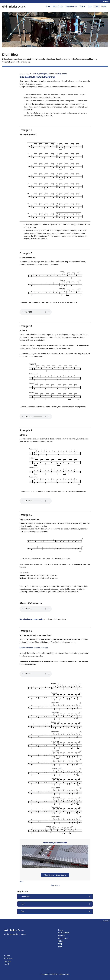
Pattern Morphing (42, 74)
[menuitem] (48, 6)
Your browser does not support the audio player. (36, 312)
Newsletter (8, 958)
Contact (104, 6)
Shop (90, 6)
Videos (82, 6)
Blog (96, 6)
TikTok (7, 964)
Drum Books (58, 6)
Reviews (61, 936)
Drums (16, 6)
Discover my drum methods (55, 843)
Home (48, 6)
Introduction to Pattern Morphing (39, 77)
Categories (56, 896)
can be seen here (41, 648)
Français (106, 1)
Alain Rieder (62, 74)
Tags (56, 904)
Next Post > (55, 886)
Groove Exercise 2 (27, 648)
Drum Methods (64, 933)
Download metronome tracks (31, 619)
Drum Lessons (71, 6)
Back (21, 882)
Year (56, 911)
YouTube (8, 961)
